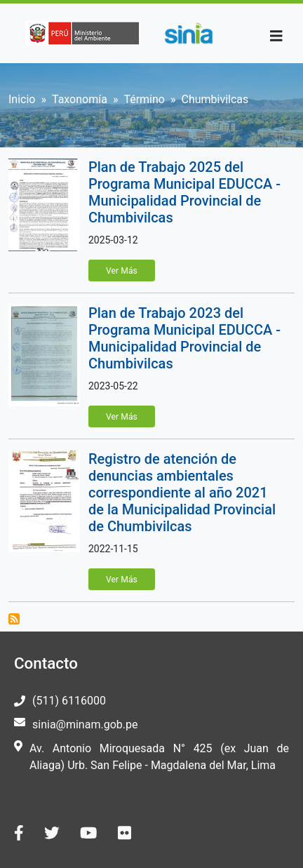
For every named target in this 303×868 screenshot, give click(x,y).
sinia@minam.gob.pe (85, 725)
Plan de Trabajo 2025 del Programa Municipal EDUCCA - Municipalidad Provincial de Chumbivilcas (184, 192)
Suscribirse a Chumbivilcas (14, 619)
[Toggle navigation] (276, 36)
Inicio (22, 99)
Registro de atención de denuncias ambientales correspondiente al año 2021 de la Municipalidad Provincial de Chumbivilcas (182, 493)
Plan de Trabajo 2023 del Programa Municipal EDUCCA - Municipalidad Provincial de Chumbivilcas (184, 338)
